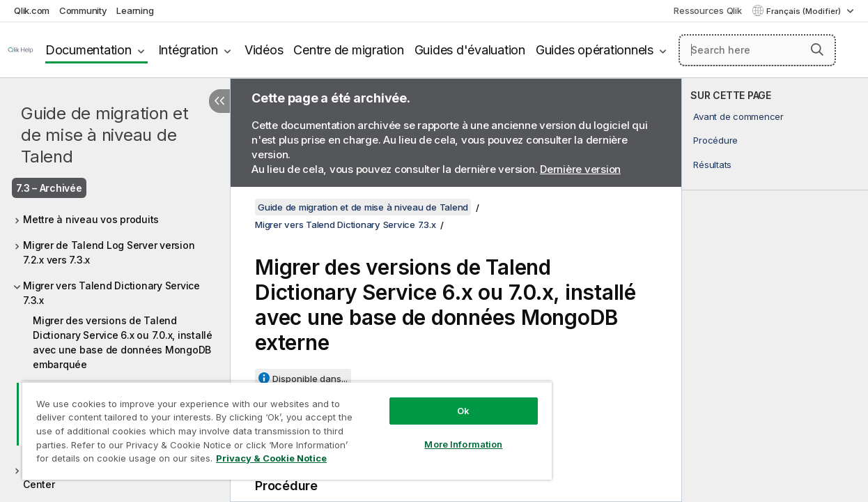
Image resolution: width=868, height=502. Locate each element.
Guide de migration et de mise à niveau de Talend (105, 135)
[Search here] (757, 50)
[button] (817, 50)
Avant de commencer (738, 116)
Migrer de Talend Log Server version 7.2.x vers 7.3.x (109, 252)
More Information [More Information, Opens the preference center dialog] (442, 434)
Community (83, 10)
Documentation (88, 50)
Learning (135, 10)
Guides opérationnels (595, 50)
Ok (442, 400)
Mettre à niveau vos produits (91, 219)
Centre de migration (348, 50)
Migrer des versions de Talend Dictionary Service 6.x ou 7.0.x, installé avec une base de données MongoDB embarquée (123, 342)
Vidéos (264, 50)
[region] (274, 425)
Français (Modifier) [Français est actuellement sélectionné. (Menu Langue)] (805, 11)
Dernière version (580, 169)
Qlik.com (32, 10)
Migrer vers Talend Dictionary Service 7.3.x (111, 293)
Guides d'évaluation (470, 50)
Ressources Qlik (707, 10)
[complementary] (775, 290)
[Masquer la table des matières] (219, 101)
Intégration (188, 50)
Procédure (715, 140)
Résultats (712, 165)
